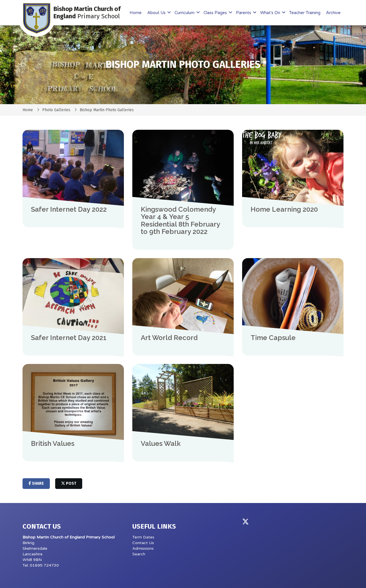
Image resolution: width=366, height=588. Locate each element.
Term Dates (143, 537)
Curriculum (185, 13)
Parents (244, 13)
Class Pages (216, 13)
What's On (271, 13)
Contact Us (143, 543)
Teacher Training (305, 13)
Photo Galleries (56, 110)
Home (136, 13)
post (69, 483)
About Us (157, 13)
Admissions (143, 548)
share (36, 483)
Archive (333, 13)
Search (139, 554)
